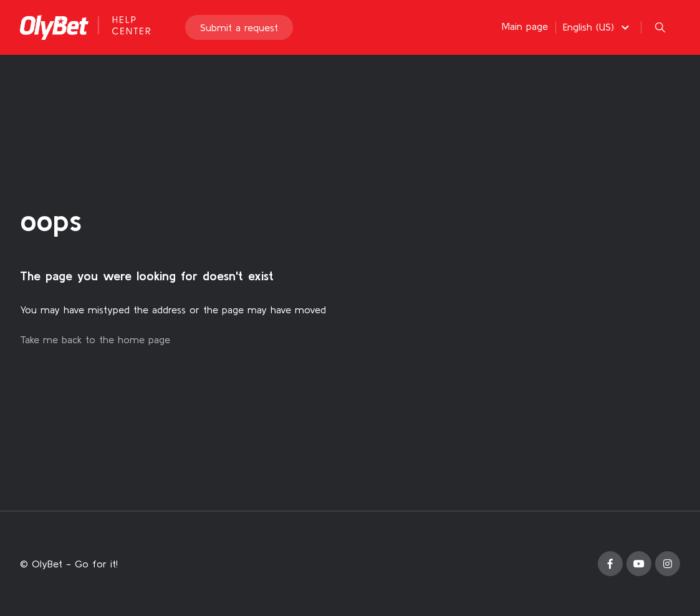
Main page (525, 26)
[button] (598, 27)
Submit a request (239, 27)
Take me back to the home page (95, 339)
